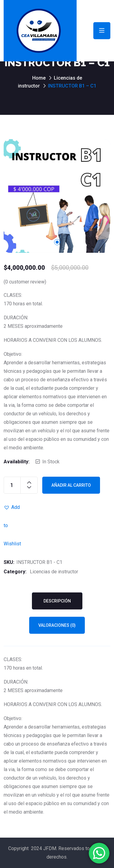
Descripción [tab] (57, 601)
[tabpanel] (57, 196)
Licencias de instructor (54, 572)
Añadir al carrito (71, 485)
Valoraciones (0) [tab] (57, 625)
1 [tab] (57, 242)
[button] (13, 507)
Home (39, 78)
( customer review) (25, 282)
